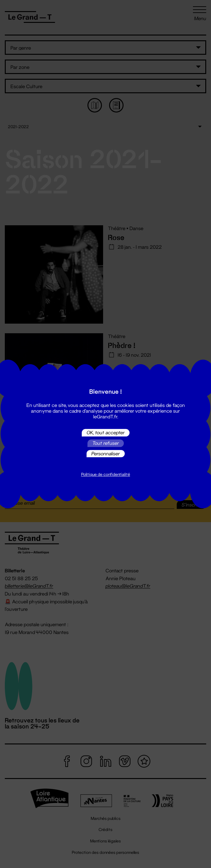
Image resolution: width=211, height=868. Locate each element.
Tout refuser (106, 443)
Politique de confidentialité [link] (106, 475)
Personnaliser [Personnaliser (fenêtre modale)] (106, 453)
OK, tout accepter (106, 433)
